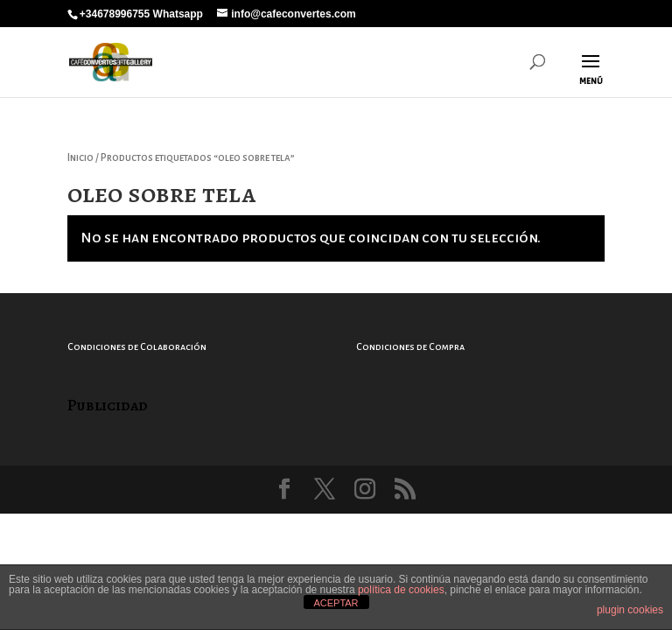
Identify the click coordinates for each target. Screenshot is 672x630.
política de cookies (401, 590)
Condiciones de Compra (410, 346)
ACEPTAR (336, 603)
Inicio (80, 158)
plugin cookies (630, 610)
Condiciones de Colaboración (137, 346)
